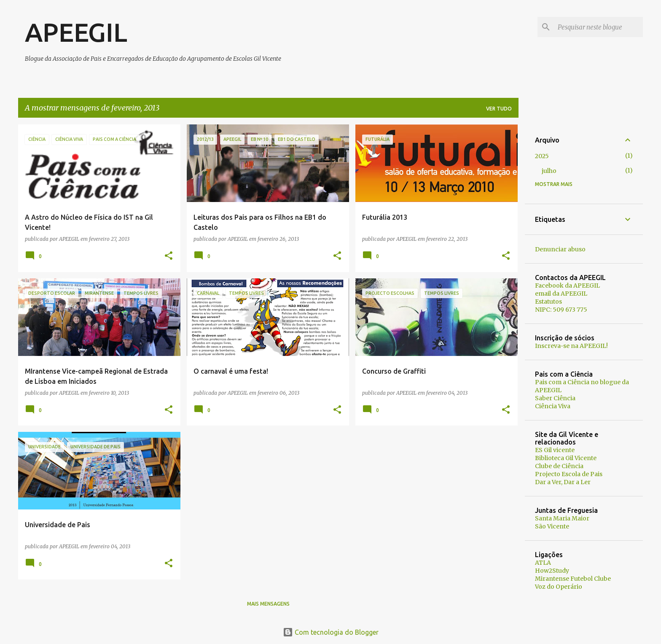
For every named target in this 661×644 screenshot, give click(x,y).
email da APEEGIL (561, 294)
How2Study (552, 571)
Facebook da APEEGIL (567, 286)
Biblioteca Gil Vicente (566, 458)
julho (549, 171)
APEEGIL (76, 32)
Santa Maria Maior (562, 518)
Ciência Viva (553, 406)
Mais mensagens (268, 604)
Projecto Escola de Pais (569, 474)
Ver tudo (499, 109)
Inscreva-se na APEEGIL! (571, 346)
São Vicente (552, 526)
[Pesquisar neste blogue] (599, 27)
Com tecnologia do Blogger (331, 632)
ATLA (543, 563)
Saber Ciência (555, 398)
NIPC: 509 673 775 (561, 310)
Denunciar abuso (560, 249)
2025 (542, 156)
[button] (169, 256)
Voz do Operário (559, 587)
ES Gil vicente (555, 450)
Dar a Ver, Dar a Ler (563, 482)
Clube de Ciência (559, 466)
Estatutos (548, 302)
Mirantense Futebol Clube (573, 579)
